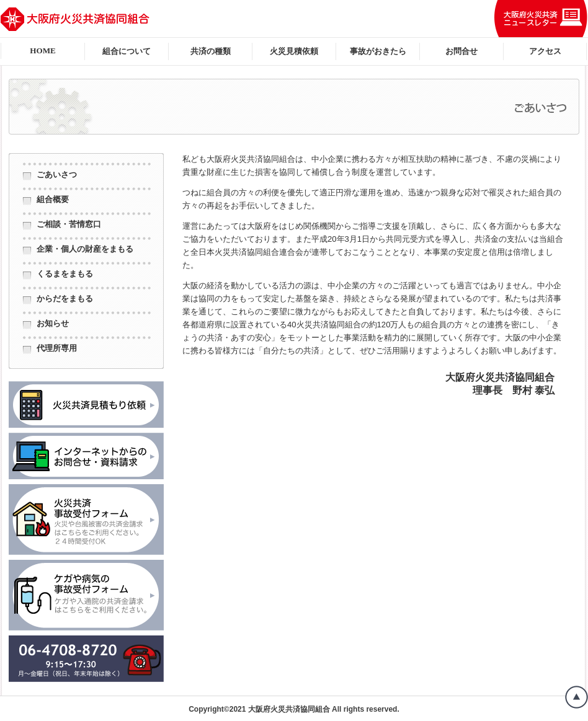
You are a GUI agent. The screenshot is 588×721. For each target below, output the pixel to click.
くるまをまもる (65, 274)
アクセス (545, 51)
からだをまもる (65, 299)
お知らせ (53, 323)
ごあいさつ (57, 175)
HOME (43, 51)
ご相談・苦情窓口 (69, 224)
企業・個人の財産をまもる (85, 249)
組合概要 (53, 199)
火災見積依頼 (294, 51)
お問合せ (461, 51)
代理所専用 (57, 348)
